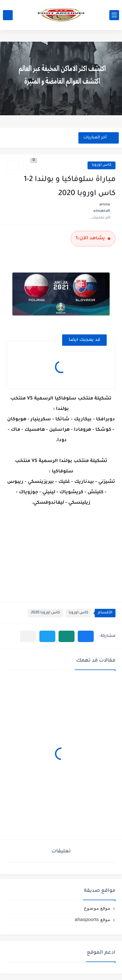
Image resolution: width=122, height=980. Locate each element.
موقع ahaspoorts (93, 919)
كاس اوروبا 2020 (45, 613)
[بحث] (8, 15)
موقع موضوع (97, 908)
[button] (86, 636)
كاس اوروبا (102, 165)
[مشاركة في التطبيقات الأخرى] (28, 636)
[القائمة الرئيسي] (114, 15)
